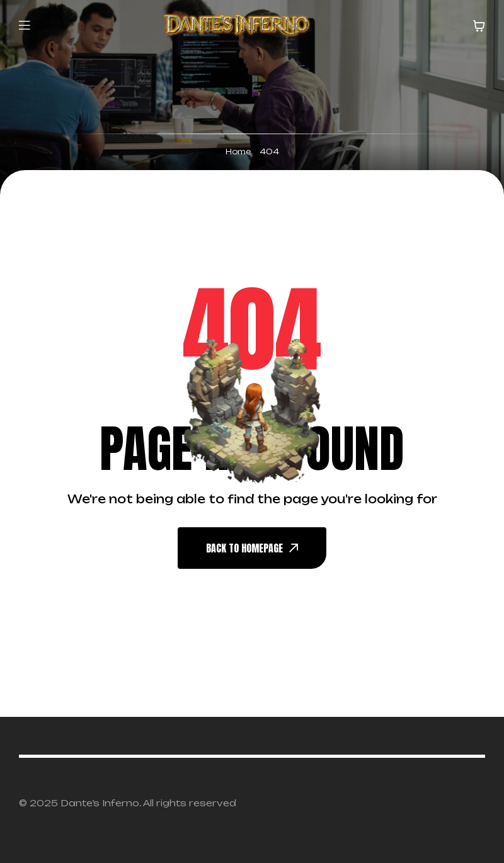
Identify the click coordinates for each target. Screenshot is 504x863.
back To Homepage (252, 548)
